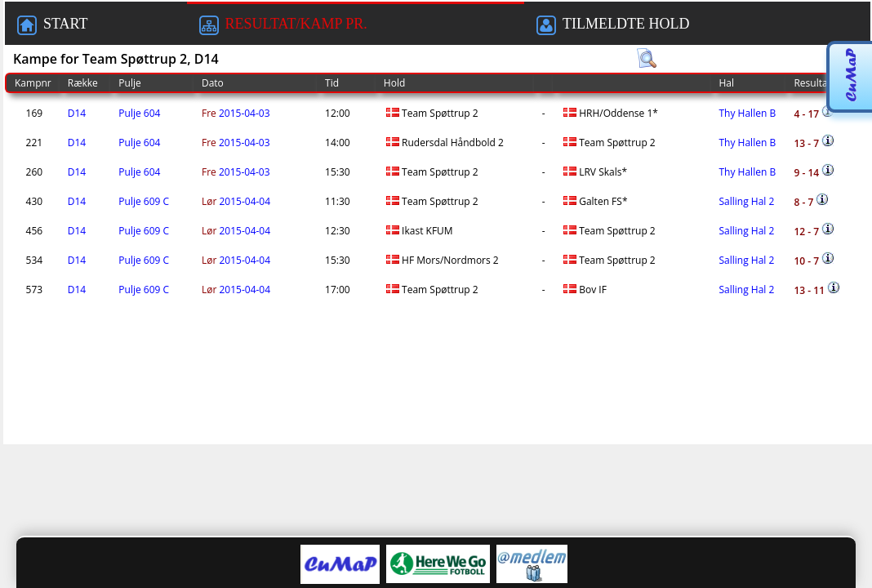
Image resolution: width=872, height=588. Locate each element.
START (52, 25)
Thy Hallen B (748, 113)
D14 (77, 113)
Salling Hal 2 (747, 201)
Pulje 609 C (144, 201)
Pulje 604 (139, 113)
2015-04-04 (236, 201)
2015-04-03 (236, 113)
